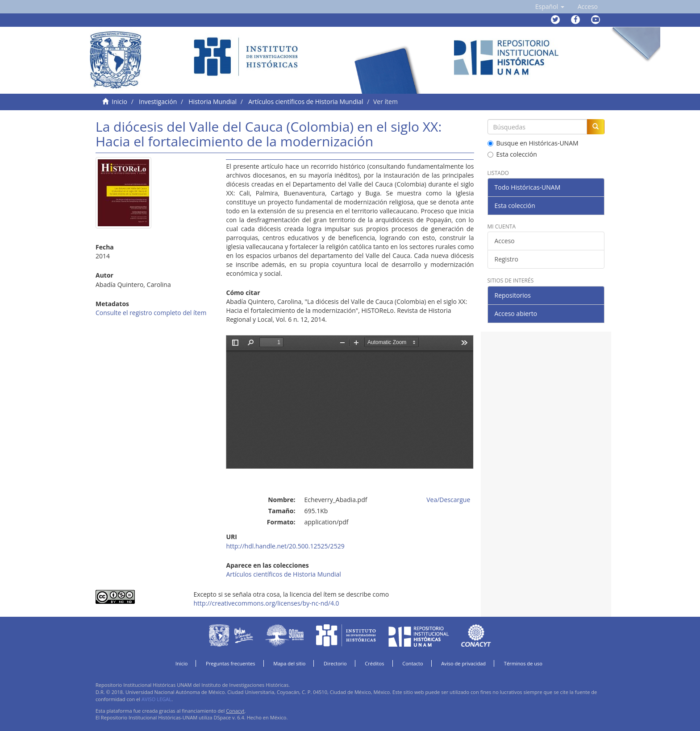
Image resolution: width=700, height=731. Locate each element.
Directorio (335, 663)
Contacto (413, 663)
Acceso (505, 241)
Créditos (374, 663)
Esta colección (512, 154)
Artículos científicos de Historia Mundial (306, 102)
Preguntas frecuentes (230, 663)
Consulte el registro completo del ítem (151, 313)
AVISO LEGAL (156, 699)
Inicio (119, 102)
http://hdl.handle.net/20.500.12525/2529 (285, 546)
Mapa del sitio (289, 663)
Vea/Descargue (448, 500)
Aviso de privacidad (463, 663)
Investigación (158, 102)
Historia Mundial (212, 102)
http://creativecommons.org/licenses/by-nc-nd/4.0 (266, 603)
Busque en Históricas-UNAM (533, 143)
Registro (506, 259)
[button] (550, 7)
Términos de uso (523, 663)
